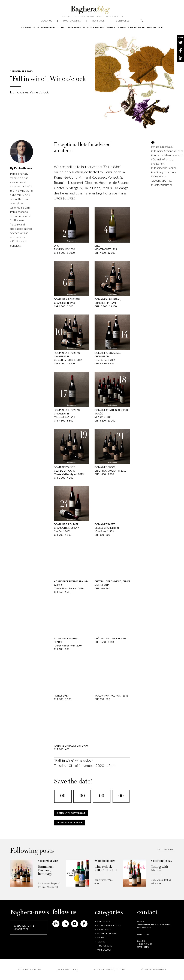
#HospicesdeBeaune (164, 168)
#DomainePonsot (162, 159)
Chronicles (28, 27)
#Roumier (166, 185)
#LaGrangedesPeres (164, 172)
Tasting (121, 27)
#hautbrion (158, 164)
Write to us (143, 934)
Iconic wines (73, 27)
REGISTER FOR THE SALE (70, 822)
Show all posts (166, 849)
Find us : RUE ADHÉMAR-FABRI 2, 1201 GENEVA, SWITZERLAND (154, 925)
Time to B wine (136, 27)
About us (47, 21)
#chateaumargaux (162, 147)
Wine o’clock (155, 27)
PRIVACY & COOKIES (67, 969)
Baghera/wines (72, 21)
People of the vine (94, 27)
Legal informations (30, 969)
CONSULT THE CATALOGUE (71, 813)
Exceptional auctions (50, 27)
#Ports (155, 185)
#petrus (166, 180)
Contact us (123, 21)
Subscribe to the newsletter (24, 927)
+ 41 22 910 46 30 (144, 944)
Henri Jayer (98, 21)
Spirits (111, 27)
